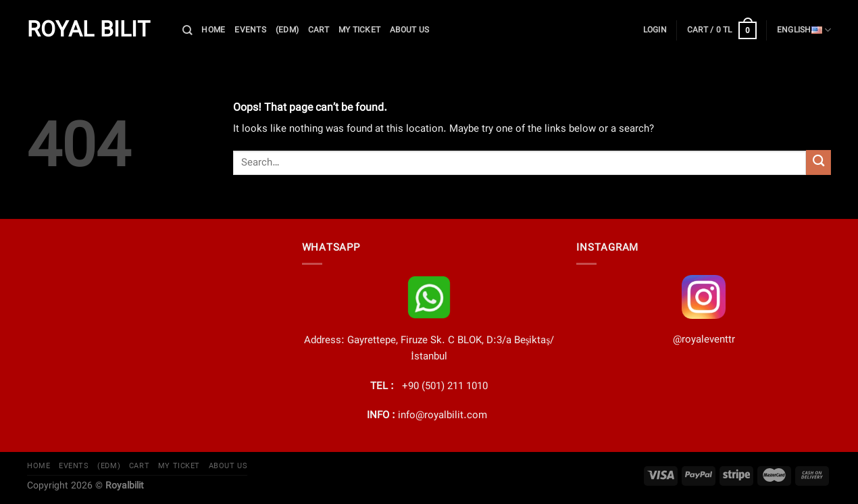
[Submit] (818, 162)
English (804, 30)
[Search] (187, 30)
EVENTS (250, 30)
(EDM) (287, 30)
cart (319, 30)
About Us (409, 30)
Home (213, 30)
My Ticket (359, 30)
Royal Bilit (89, 30)
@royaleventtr (704, 340)
